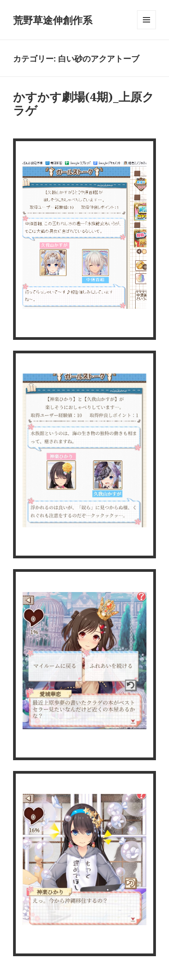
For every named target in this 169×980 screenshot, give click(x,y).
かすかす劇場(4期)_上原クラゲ (84, 103)
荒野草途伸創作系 (53, 20)
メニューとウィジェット (146, 29)
